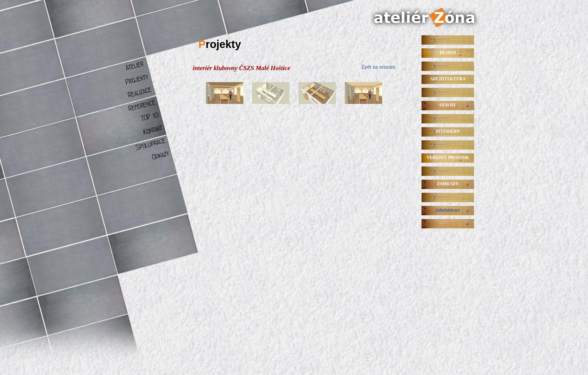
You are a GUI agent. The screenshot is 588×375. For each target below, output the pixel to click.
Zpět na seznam (378, 67)
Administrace (448, 210)
